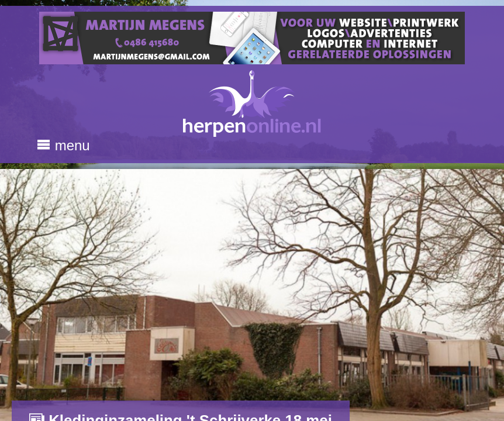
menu (63, 145)
